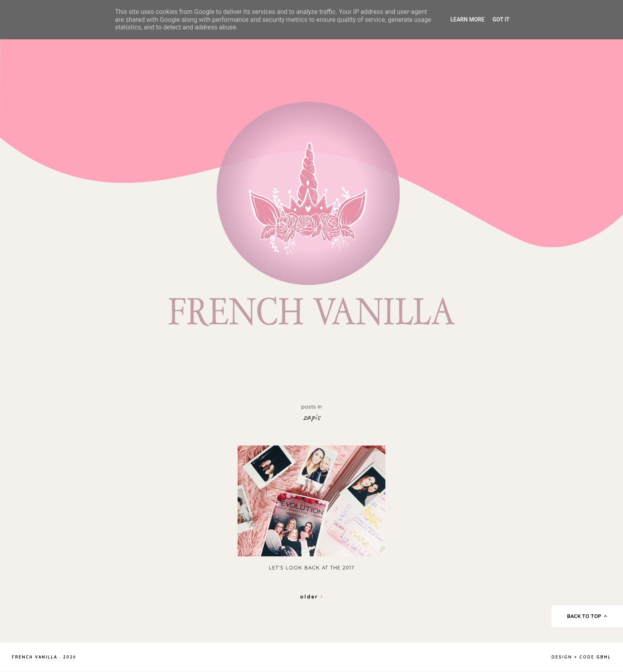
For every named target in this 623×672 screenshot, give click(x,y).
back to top (587, 616)
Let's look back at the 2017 (312, 567)
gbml (604, 657)
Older (312, 596)
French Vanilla (35, 657)
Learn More (467, 19)
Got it (501, 19)
